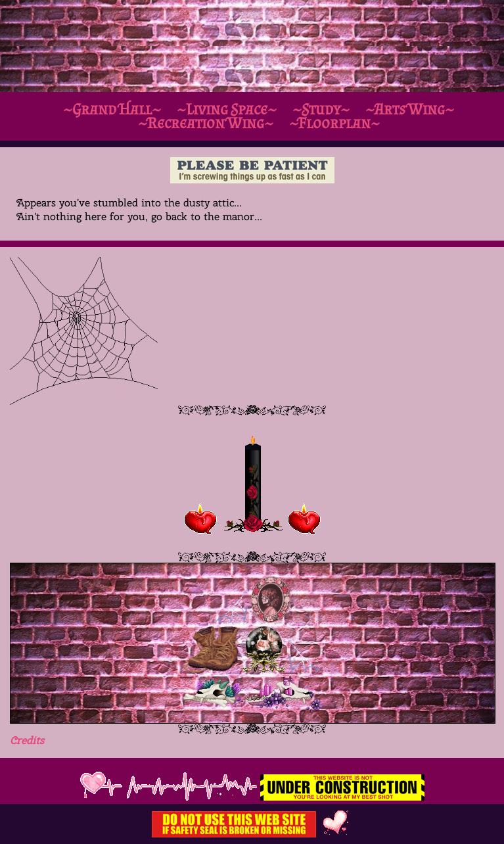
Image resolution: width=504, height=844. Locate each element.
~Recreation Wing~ (206, 123)
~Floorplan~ (334, 123)
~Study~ (321, 109)
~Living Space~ (227, 109)
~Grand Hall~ (112, 109)
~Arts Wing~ (410, 109)
